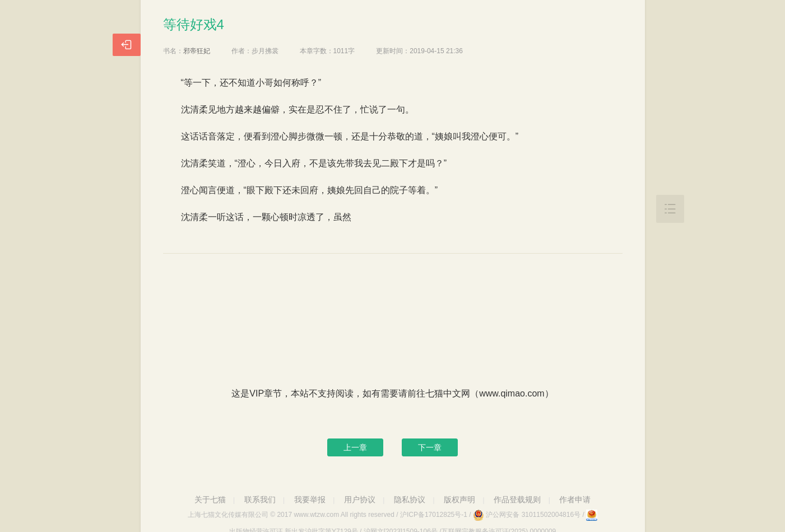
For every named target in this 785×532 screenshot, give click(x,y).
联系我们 (260, 500)
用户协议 (360, 500)
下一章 (430, 447)
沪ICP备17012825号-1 (434, 515)
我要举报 (310, 500)
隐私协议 (410, 500)
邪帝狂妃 (197, 51)
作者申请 (575, 500)
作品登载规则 (517, 500)
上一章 (355, 447)
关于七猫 (210, 500)
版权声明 (459, 500)
